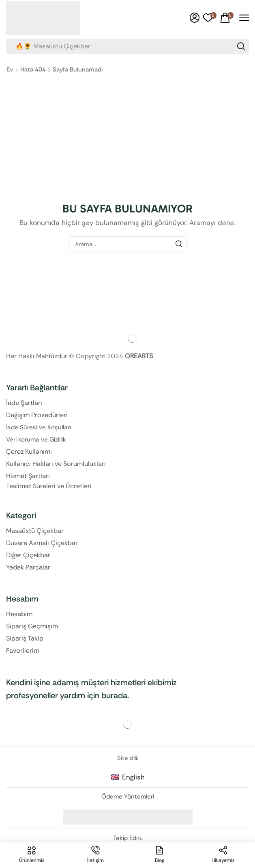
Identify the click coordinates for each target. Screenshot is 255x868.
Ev (10, 69)
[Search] (241, 46)
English (133, 777)
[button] (195, 18)
